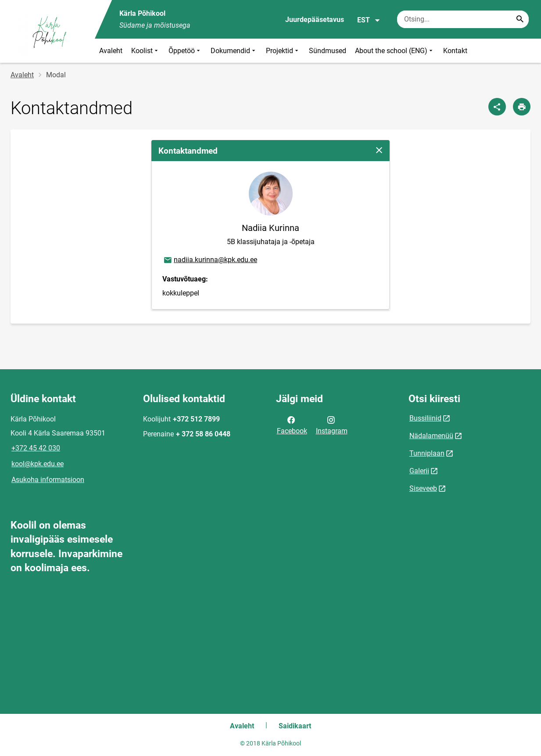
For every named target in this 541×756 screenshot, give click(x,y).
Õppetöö (185, 51)
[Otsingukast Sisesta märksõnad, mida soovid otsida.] (463, 19)
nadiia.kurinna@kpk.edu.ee (210, 260)
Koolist (145, 51)
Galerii (419, 471)
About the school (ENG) (395, 51)
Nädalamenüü (431, 436)
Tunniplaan (427, 453)
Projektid (283, 51)
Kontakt (455, 51)
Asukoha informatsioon (48, 480)
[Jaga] (497, 107)
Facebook (292, 425)
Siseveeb (423, 488)
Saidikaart (295, 726)
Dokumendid (234, 51)
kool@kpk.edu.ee (38, 464)
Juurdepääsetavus (315, 20)
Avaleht (111, 51)
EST (369, 20)
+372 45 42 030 (36, 448)
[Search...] (520, 19)
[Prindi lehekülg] (522, 107)
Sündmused (328, 51)
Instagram (332, 425)
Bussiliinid (425, 418)
